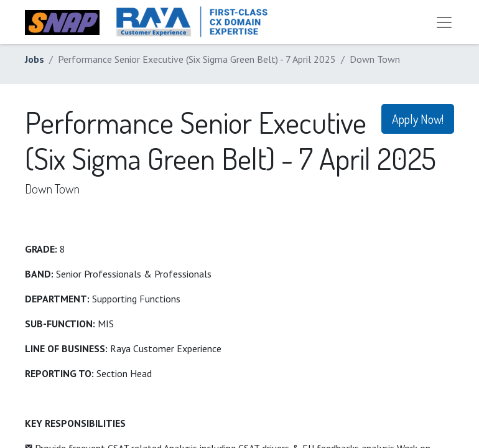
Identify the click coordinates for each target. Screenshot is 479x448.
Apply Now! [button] (418, 119)
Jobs (35, 59)
